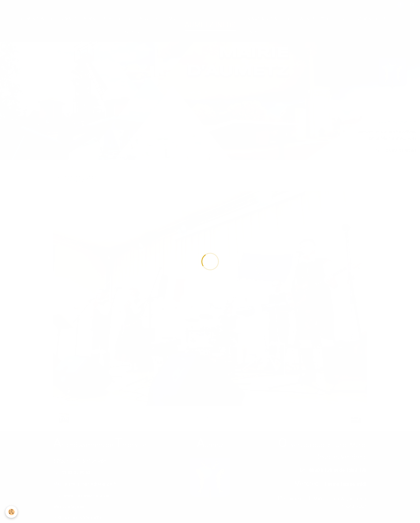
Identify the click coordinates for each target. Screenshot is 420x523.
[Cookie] (11, 512)
